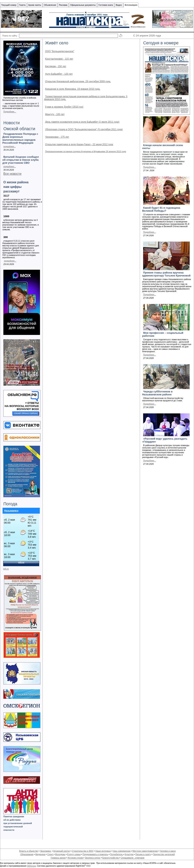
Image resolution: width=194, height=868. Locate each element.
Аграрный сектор (62, 851)
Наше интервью (103, 851)
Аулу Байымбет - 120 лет (59, 74)
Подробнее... (10, 112)
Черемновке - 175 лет (57, 137)
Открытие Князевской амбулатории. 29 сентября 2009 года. (78, 81)
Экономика (46, 851)
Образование (27, 854)
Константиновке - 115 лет (59, 59)
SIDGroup (31, 866)
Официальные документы (83, 5)
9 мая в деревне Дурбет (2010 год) (64, 107)
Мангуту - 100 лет (55, 114)
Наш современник (122, 851)
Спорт (51, 854)
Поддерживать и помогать (95, 854)
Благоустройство (111, 858)
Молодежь (60, 854)
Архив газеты (35, 5)
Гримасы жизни (58, 858)
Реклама (63, 5)
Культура (129, 854)
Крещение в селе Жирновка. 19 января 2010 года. (73, 89)
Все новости (12, 174)
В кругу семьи (74, 854)
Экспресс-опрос (92, 858)
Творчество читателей (164, 854)
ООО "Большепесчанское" (60, 51)
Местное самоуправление (145, 851)
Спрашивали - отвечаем (133, 858)
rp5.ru (6, 569)
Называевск (11, 511)
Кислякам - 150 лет (56, 66)
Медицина (40, 854)
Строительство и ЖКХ (83, 851)
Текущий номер (9, 5)
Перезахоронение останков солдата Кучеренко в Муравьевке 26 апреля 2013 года (86, 151)
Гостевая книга (106, 5)
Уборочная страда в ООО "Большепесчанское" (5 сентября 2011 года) (84, 129)
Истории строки (76, 858)
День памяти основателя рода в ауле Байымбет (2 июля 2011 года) (82, 122)
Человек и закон (168, 851)
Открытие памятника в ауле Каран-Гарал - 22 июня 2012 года (79, 144)
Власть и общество (29, 851)
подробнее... (10, 146)
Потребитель (117, 854)
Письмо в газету (143, 854)
